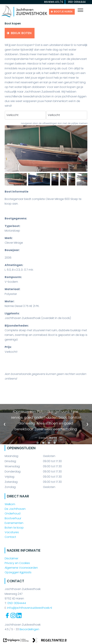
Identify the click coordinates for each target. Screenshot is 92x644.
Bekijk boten (21, 33)
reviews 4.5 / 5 (54, 2)
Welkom (10, 504)
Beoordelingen (29, 629)
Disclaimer (11, 558)
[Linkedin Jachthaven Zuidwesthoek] (19, 617)
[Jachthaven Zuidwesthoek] (24, 17)
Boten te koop (14, 528)
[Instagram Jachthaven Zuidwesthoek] (13, 617)
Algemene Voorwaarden (21, 568)
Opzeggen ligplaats (18, 572)
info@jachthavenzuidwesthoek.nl (30, 608)
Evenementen (14, 523)
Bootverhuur (13, 518)
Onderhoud (13, 513)
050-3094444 (76, 2)
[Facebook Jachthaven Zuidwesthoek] (7, 617)
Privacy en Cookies (17, 563)
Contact (10, 537)
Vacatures (12, 532)
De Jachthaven (15, 509)
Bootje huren (63, 12)
